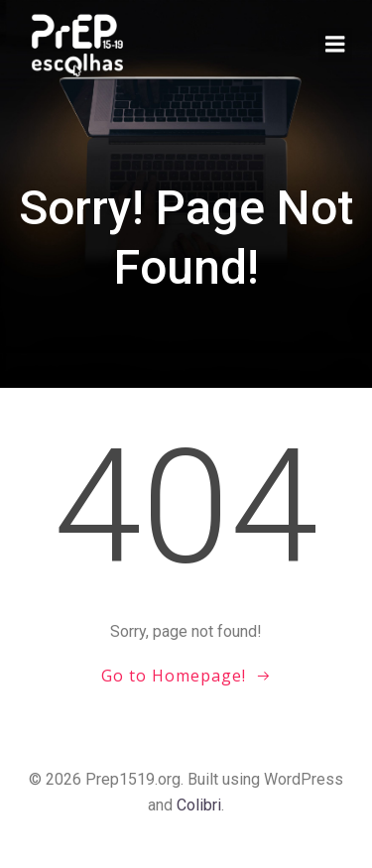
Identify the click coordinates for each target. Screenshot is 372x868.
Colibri (199, 805)
